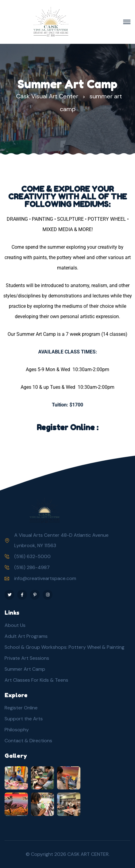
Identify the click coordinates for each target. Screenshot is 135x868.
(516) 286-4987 (32, 567)
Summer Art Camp (25, 669)
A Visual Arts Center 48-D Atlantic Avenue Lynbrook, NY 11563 (61, 540)
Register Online (21, 708)
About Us (15, 625)
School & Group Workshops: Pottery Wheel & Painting (64, 647)
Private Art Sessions (27, 658)
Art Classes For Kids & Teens (36, 680)
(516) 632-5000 (32, 556)
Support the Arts (24, 719)
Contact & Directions (28, 741)
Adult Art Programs (26, 636)
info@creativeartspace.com (45, 578)
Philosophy (17, 730)
